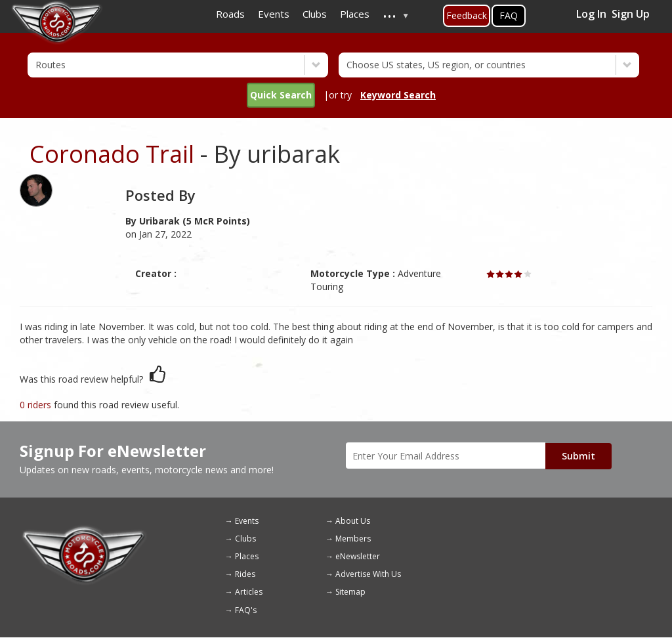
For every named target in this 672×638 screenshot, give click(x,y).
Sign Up (631, 14)
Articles (249, 592)
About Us (353, 521)
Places (247, 556)
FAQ (509, 15)
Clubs (245, 539)
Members (353, 539)
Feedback (467, 15)
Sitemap (350, 592)
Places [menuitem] (355, 14)
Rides (245, 574)
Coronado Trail (112, 154)
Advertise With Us (368, 574)
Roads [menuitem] (230, 14)
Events (247, 521)
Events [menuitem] (274, 14)
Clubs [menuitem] (315, 14)
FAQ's (246, 610)
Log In (591, 14)
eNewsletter (358, 556)
